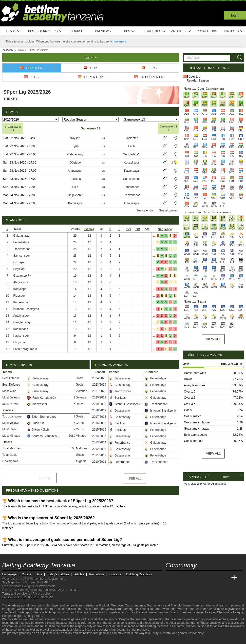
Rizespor (19, 296)
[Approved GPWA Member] (34, 640)
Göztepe (75, 163)
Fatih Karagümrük (25, 349)
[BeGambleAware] (15, 640)
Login (235, 15)
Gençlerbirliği (132, 154)
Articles (181, 31)
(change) (220, 484)
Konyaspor (75, 203)
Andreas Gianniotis (42, 436)
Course (77, 31)
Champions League (230, 612)
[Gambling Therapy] (51, 640)
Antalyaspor (131, 203)
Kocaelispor (132, 163)
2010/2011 (99, 462)
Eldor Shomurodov (41, 417)
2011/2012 (99, 455)
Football (104, 605)
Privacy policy (42, 594)
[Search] (238, 58)
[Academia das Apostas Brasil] (188, 578)
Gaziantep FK (22, 276)
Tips (129, 31)
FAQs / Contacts (67, 590)
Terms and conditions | (17, 594)
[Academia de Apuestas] (207, 578)
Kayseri (75, 138)
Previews (103, 31)
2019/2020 (99, 404)
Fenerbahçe (132, 187)
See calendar (145, 210)
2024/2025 (99, 378)
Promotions (207, 31)
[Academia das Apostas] (179, 578)
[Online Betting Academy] (197, 578)
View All (213, 339)
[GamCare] (44, 640)
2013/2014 (99, 442)
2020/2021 (99, 397)
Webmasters (47, 586)
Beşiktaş (75, 179)
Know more (118, 42)
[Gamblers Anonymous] (57, 640)
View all (213, 453)
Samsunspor (131, 179)
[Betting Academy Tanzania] (170, 578)
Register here (57, 579)
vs (103, 138)
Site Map (8, 582)
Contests (233, 31)
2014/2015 (99, 436)
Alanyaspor (75, 171)
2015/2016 (99, 430)
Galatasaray (75, 154)
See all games (168, 210)
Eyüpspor (20, 342)
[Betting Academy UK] (225, 578)
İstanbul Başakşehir (26, 309)
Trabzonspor (131, 195)
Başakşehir (75, 195)
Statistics (155, 31)
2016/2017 (99, 423)
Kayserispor (21, 336)
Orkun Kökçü (38, 430)
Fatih (132, 146)
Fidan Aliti (36, 423)
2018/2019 (99, 410)
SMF (45, 582)
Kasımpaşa (132, 171)
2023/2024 (99, 385)
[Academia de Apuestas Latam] (216, 578)
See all (46, 478)
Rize (75, 187)
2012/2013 (99, 449)
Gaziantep (132, 138)
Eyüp (75, 146)
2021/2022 (99, 391)
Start (14, 31)
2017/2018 (99, 417)
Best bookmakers (45, 31)
